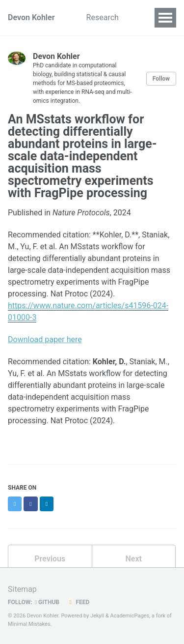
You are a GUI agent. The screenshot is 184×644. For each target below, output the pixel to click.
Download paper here (45, 339)
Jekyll (97, 616)
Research (103, 17)
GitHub (47, 602)
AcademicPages (130, 616)
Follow (161, 79)
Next (134, 559)
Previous (50, 559)
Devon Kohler (31, 17)
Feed (78, 602)
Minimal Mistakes (29, 624)
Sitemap (22, 589)
